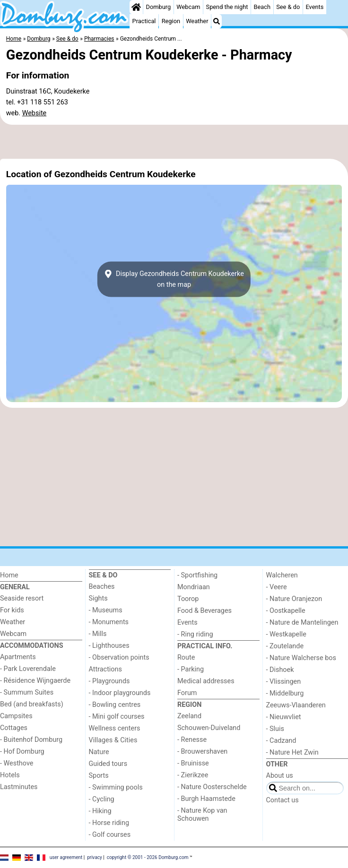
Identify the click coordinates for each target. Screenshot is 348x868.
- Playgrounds (109, 681)
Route (186, 657)
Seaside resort (22, 598)
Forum (187, 693)
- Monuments (109, 622)
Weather (197, 21)
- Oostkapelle (286, 611)
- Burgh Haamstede (206, 799)
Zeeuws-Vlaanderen (296, 705)
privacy (95, 857)
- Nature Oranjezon (294, 599)
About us (280, 776)
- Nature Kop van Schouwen (202, 815)
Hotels (10, 775)
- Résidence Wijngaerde (35, 681)
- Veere (277, 587)
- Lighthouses (109, 646)
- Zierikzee (193, 775)
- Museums (106, 610)
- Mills (98, 634)
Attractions (105, 669)
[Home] (136, 7)
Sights (98, 598)
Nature (99, 752)
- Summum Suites (27, 692)
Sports (99, 776)
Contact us (283, 800)
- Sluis (275, 729)
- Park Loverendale (28, 669)
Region (171, 21)
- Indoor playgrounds (120, 693)
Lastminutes (19, 787)
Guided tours (108, 764)
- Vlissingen (284, 682)
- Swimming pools (116, 787)
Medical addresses (206, 681)
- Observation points (119, 657)
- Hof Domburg (22, 752)
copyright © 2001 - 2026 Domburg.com (148, 857)
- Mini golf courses (117, 717)
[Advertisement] (174, 142)
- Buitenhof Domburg (31, 740)
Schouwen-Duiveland (209, 728)
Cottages (14, 728)
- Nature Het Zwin (292, 752)
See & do (288, 7)
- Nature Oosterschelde (212, 787)
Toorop (188, 599)
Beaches (102, 587)
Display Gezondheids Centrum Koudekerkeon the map (174, 279)
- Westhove (17, 763)
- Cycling (102, 799)
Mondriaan (194, 587)
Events (314, 7)
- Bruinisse (193, 763)
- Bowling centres (115, 705)
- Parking (191, 669)
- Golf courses (110, 835)
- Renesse (192, 740)
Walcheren (282, 575)
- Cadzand (281, 741)
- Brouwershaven (202, 752)
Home (9, 575)
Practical (144, 21)
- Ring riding (195, 634)
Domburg (159, 7)
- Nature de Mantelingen (302, 623)
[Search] (217, 21)
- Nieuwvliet (284, 717)
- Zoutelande (285, 646)
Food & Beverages (204, 611)
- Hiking (100, 811)
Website (35, 113)
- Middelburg (285, 693)
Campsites (16, 716)
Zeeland (189, 716)
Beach (262, 7)
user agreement (66, 857)
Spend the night (227, 7)
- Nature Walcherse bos (301, 658)
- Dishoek (280, 670)
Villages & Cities (113, 740)
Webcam (188, 7)
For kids (12, 610)
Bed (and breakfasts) (32, 704)
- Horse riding (109, 823)
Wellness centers (115, 728)
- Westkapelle (286, 634)
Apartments (18, 657)
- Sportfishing (197, 575)
